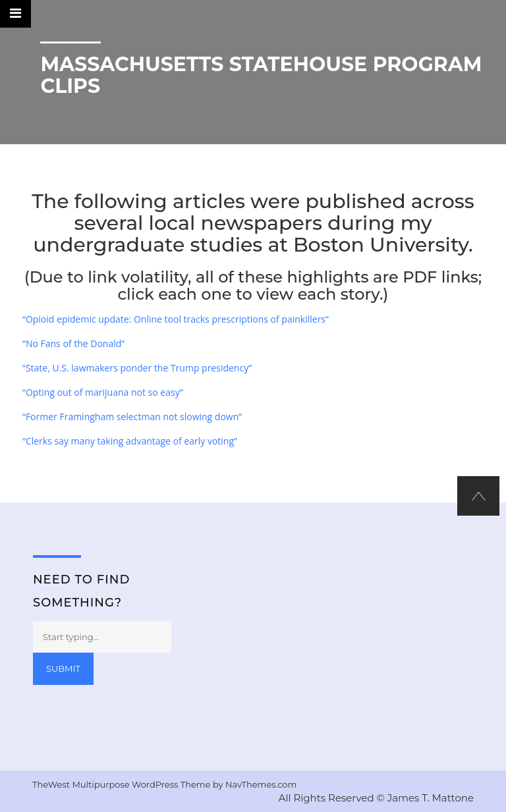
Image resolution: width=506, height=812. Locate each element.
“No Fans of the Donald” (73, 343)
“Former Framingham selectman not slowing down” (132, 417)
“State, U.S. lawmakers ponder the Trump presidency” (137, 368)
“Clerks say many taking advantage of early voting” (130, 441)
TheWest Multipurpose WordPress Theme (123, 784)
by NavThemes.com (255, 784)
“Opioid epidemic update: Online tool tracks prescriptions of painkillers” (176, 319)
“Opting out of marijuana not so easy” (103, 392)
